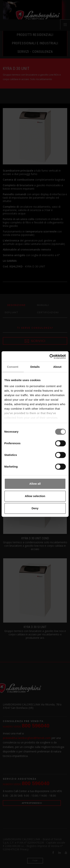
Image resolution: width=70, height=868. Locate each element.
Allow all (35, 484)
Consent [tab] (13, 367)
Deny (35, 508)
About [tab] (57, 367)
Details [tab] (35, 367)
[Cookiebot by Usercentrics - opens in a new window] (50, 356)
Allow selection (35, 496)
